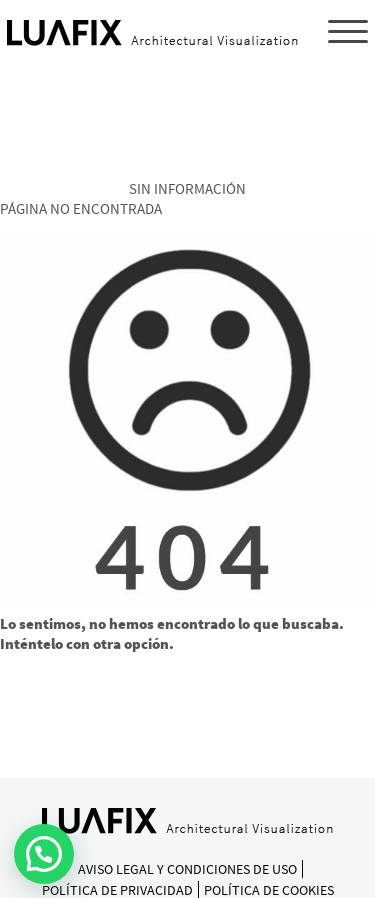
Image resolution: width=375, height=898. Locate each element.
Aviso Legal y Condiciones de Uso (187, 869)
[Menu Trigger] (348, 31)
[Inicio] (187, 828)
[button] (44, 854)
